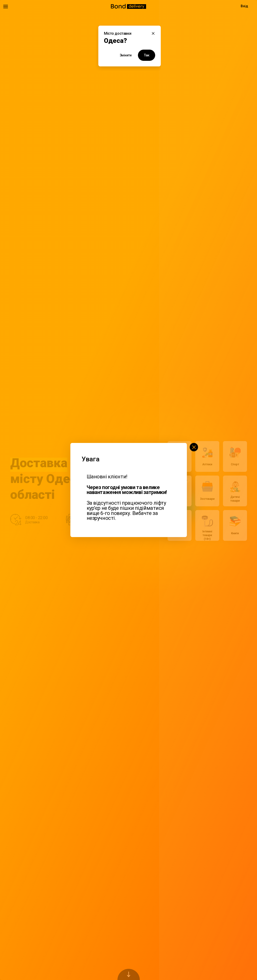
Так (147, 55)
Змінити (126, 55)
